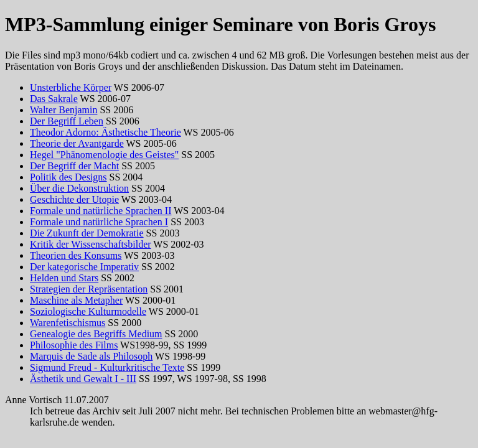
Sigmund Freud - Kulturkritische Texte (107, 367)
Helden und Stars (64, 278)
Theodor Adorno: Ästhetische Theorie (105, 132)
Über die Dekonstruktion (79, 188)
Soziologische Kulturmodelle (88, 311)
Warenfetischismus (68, 323)
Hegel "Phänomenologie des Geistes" (104, 155)
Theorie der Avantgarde (77, 143)
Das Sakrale (54, 99)
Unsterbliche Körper (71, 87)
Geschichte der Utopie (74, 199)
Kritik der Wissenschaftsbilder (91, 244)
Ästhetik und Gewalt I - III (83, 379)
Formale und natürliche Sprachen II (101, 211)
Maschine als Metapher (76, 300)
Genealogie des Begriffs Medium (96, 334)
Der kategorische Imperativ (84, 267)
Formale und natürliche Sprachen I (99, 222)
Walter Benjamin (63, 110)
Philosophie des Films (74, 345)
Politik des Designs (68, 177)
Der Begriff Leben (67, 121)
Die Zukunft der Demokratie (87, 233)
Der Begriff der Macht (74, 166)
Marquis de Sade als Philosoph (91, 356)
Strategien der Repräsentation (89, 289)
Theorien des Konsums (76, 255)
